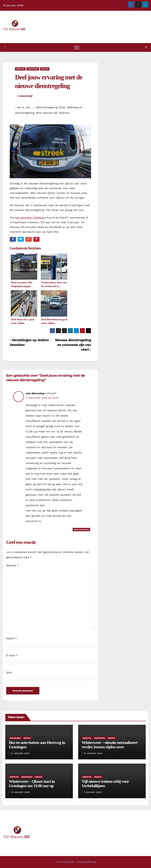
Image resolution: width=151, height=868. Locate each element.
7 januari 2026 (93, 792)
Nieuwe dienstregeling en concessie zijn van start (73, 345)
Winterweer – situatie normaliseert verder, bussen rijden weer (110, 745)
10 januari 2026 (20, 792)
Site (9, 672)
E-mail (12, 655)
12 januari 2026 (20, 753)
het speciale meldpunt (30, 218)
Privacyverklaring (86, 862)
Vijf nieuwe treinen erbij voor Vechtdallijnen (105, 784)
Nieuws (45, 69)
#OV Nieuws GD (47, 113)
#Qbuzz (64, 113)
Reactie (13, 565)
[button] (146, 47)
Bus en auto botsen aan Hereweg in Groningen (37, 745)
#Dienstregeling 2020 (51, 107)
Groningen (33, 69)
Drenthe (20, 69)
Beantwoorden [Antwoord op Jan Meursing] (81, 530)
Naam (11, 638)
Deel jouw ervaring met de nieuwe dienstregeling (49, 85)
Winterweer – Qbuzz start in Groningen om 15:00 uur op (32, 784)
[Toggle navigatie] (77, 47)
